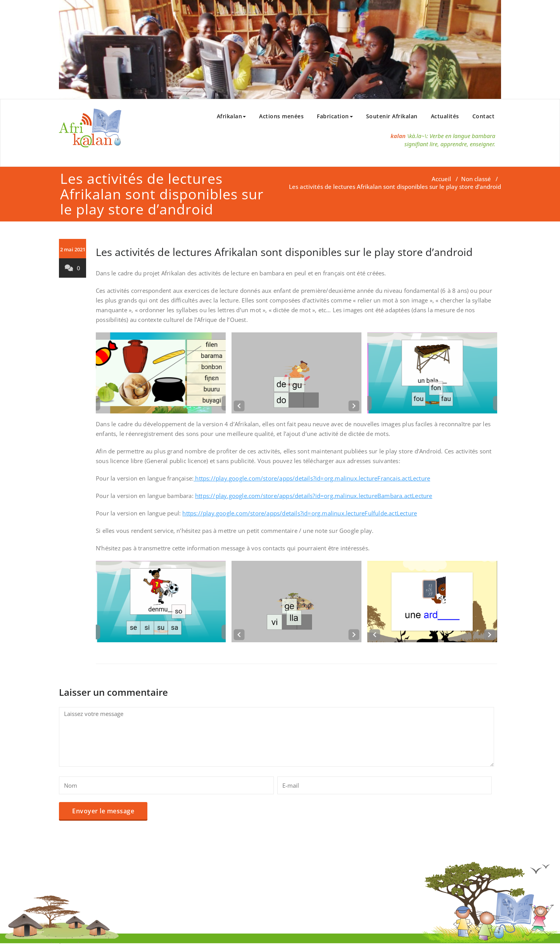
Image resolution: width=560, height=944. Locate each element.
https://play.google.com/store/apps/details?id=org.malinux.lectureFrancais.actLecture (312, 478)
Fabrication (335, 116)
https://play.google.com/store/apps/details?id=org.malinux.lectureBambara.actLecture (314, 496)
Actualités (445, 116)
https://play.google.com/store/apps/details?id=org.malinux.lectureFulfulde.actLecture (300, 513)
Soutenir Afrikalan (392, 116)
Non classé (476, 179)
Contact (484, 116)
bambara (484, 136)
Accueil (441, 179)
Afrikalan (232, 116)
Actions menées (281, 116)
